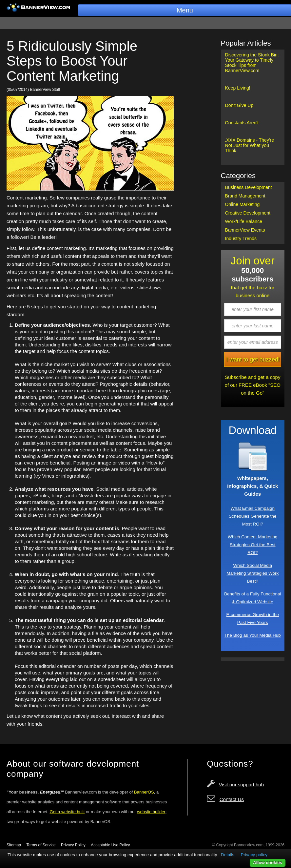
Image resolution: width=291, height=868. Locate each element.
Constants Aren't (242, 123)
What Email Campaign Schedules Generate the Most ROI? (253, 516)
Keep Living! (238, 88)
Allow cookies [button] (268, 863)
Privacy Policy (73, 845)
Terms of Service (41, 845)
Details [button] (228, 855)
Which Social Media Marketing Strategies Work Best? (252, 573)
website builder (151, 812)
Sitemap (14, 845)
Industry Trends (241, 238)
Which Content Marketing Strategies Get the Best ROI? (253, 545)
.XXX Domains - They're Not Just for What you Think (250, 145)
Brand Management (245, 196)
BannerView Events (245, 230)
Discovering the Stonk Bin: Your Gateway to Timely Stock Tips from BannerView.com (252, 63)
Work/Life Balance (244, 221)
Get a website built (67, 812)
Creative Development (248, 213)
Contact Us (232, 799)
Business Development (249, 187)
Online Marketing (242, 204)
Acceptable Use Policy (110, 845)
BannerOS (144, 792)
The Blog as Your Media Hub (253, 635)
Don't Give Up (239, 105)
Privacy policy (254, 855)
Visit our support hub (241, 785)
